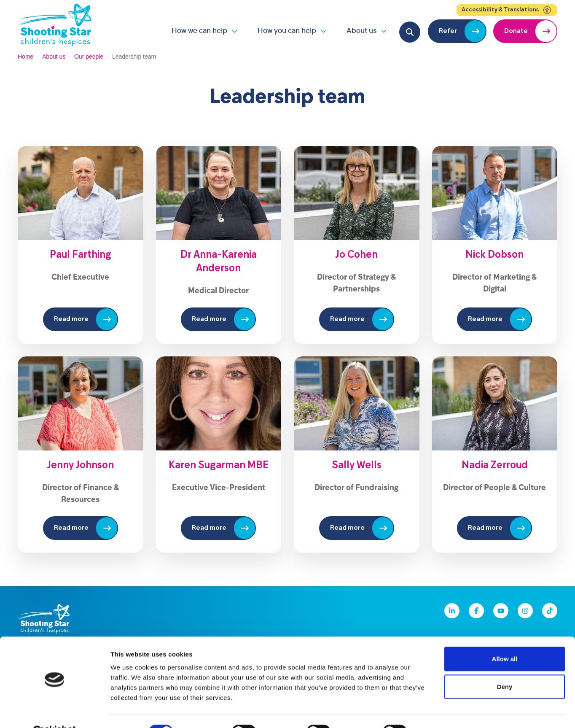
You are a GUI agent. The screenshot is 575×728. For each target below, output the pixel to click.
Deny (505, 666)
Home (26, 57)
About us (361, 31)
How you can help (287, 31)
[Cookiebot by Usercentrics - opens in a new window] (55, 712)
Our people (89, 57)
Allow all (505, 638)
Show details (442, 711)
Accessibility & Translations (507, 10)
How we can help (199, 31)
